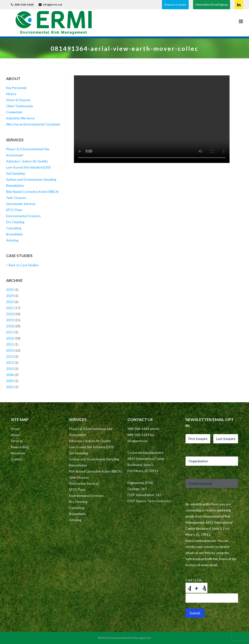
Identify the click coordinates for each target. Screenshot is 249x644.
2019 (10, 320)
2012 (10, 363)
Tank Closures (16, 198)
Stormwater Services (21, 204)
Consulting (14, 228)
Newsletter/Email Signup (212, 4)
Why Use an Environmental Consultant (33, 124)
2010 (10, 369)
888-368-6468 (24, 4)
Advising (12, 240)
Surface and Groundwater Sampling (31, 179)
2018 (10, 326)
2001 (10, 387)
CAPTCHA (194, 580)
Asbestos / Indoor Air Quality (27, 161)
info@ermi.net (53, 4)
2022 (10, 302)
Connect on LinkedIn (239, 5)
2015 (10, 344)
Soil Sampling (15, 173)
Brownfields (14, 234)
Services (17, 441)
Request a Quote (175, 4)
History (11, 94)
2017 (10, 332)
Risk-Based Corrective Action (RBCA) (32, 192)
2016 (10, 338)
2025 (10, 290)
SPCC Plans (14, 210)
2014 (10, 350)
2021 (10, 308)
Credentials (14, 112)
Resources (18, 453)
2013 (10, 357)
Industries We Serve (20, 118)
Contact (17, 459)
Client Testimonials (20, 106)
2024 (10, 296)
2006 (10, 375)
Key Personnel (16, 88)
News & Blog (20, 447)
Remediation (15, 186)
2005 (10, 381)
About (15, 435)
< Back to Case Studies (22, 265)
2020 (10, 314)
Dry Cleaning (15, 222)
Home (15, 429)
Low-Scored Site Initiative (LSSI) (28, 167)
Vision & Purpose (18, 100)
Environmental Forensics (23, 216)
